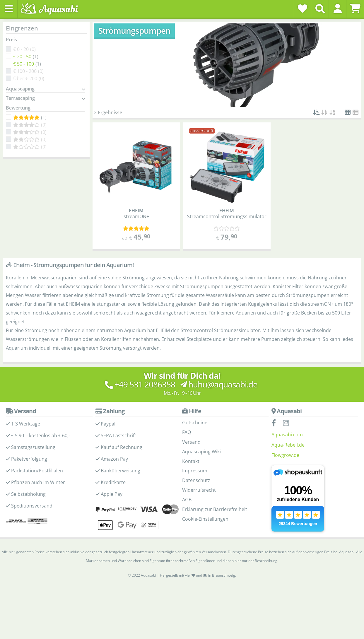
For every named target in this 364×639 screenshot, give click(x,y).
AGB (187, 500)
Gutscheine (195, 423)
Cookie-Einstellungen (205, 519)
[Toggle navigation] (9, 9)
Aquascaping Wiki (201, 452)
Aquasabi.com (287, 435)
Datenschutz (196, 480)
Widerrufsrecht (199, 490)
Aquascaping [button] (20, 89)
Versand (191, 442)
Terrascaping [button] (20, 98)
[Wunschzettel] (303, 8)
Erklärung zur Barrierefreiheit (215, 509)
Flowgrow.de (285, 455)
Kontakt (191, 461)
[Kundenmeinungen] (136, 229)
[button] (337, 8)
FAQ (187, 432)
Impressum (195, 471)
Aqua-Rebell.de (288, 445)
